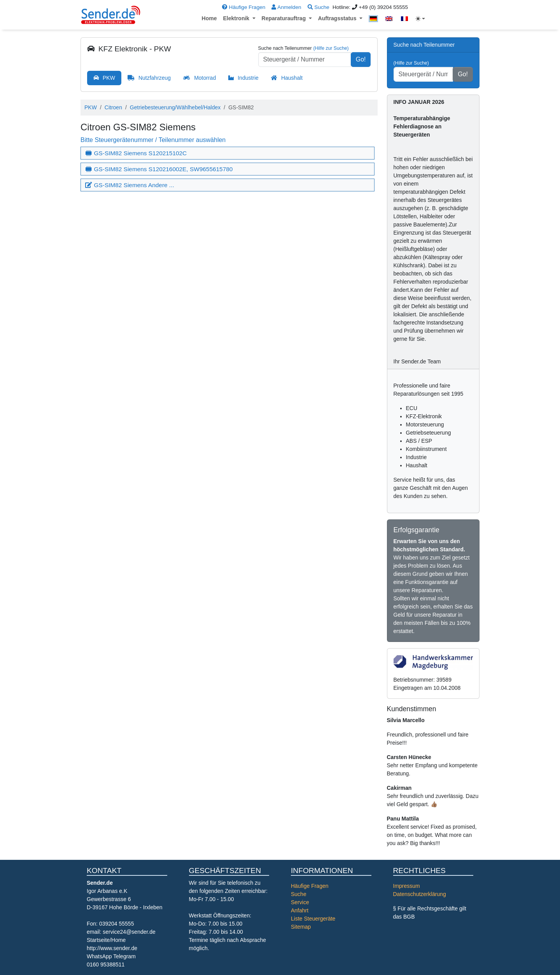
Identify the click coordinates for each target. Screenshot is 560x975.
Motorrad (205, 78)
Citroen (113, 107)
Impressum (407, 886)
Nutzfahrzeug (155, 78)
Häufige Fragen (244, 7)
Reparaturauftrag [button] (284, 18)
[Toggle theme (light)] (420, 19)
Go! (361, 59)
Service (300, 902)
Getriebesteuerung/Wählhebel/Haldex (175, 107)
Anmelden (286, 7)
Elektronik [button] (237, 18)
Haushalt (292, 78)
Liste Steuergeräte (313, 919)
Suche (318, 7)
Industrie (248, 78)
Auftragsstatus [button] (338, 18)
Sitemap (301, 927)
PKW (109, 78)
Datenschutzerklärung (420, 894)
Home (209, 18)
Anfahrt (300, 910)
